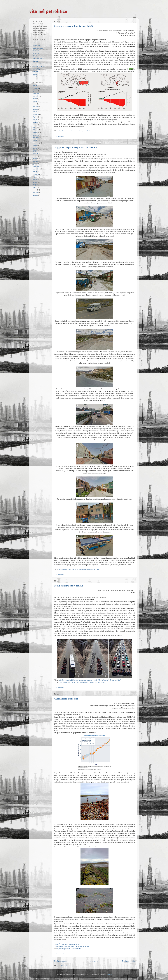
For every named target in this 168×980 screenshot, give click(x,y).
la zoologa (36, 53)
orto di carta (37, 46)
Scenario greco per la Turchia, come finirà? (74, 26)
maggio (35, 122)
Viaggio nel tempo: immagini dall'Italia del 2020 (76, 147)
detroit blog (37, 69)
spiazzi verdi (37, 64)
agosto (35, 146)
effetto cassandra (38, 43)
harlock (35, 61)
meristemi (36, 51)
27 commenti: (60, 136)
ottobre (35, 86)
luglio (35, 117)
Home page (95, 961)
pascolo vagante (38, 48)
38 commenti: (60, 575)
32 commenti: (60, 954)
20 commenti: (60, 688)
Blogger (109, 974)
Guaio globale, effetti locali (66, 699)
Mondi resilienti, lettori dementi (69, 586)
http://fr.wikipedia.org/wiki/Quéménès (68, 944)
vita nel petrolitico (48, 11)
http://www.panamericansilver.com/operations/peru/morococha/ (80, 569)
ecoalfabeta (37, 77)
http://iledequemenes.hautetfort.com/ (69, 949)
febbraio (36, 106)
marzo (35, 99)
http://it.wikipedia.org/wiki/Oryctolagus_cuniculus (72, 946)
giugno (35, 120)
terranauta (36, 72)
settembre (36, 88)
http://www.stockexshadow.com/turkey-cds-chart (74, 131)
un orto (35, 74)
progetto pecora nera (39, 66)
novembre (36, 96)
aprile (35, 125)
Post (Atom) (64, 965)
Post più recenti (61, 961)
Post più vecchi (128, 961)
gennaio (36, 91)
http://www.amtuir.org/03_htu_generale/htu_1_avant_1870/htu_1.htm (82, 682)
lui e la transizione (39, 56)
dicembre (36, 93)
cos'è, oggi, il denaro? (40, 59)
